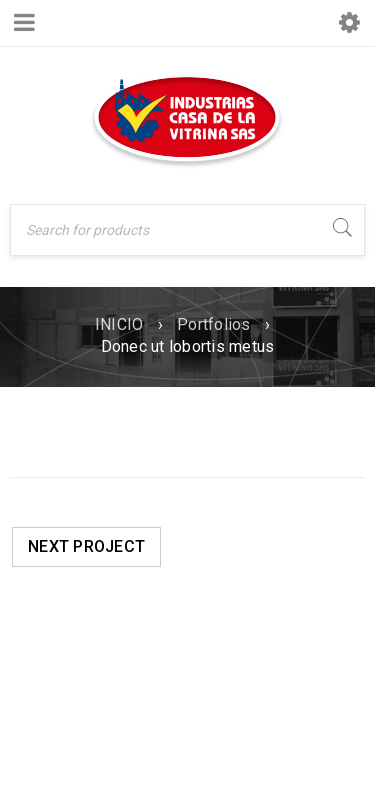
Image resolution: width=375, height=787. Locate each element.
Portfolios (214, 324)
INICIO (119, 324)
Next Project (86, 546)
